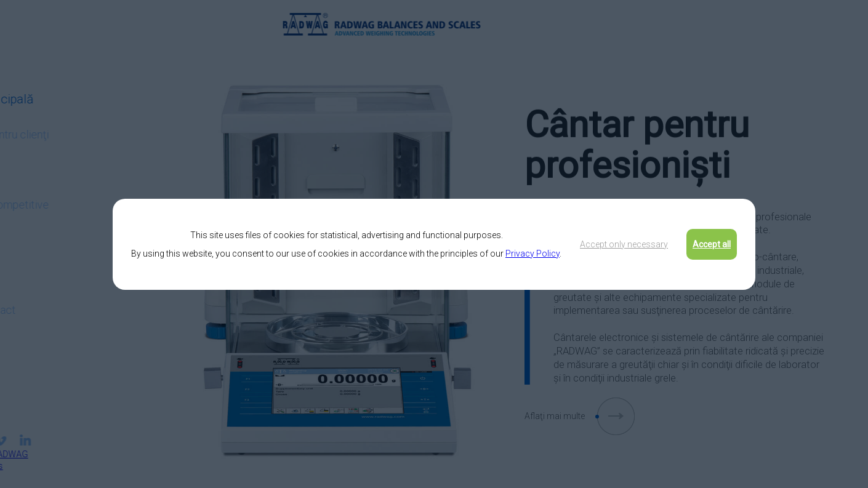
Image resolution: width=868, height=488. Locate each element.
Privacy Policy (532, 254)
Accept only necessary (624, 244)
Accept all (712, 244)
